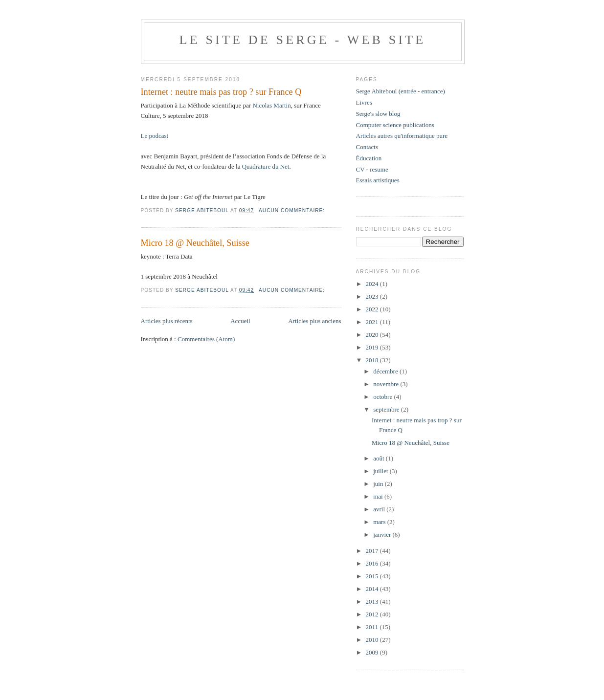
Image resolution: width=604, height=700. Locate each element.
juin (379, 484)
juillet (381, 471)
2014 (373, 589)
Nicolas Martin (271, 105)
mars (380, 522)
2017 (373, 551)
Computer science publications (395, 125)
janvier (383, 535)
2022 (373, 309)
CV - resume (372, 169)
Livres (364, 102)
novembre (387, 384)
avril (380, 509)
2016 (373, 563)
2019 (373, 347)
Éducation (369, 158)
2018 (373, 360)
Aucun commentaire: (293, 210)
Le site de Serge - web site (303, 40)
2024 (373, 284)
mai (379, 496)
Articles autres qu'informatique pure (402, 136)
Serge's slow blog (378, 114)
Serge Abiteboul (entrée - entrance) (401, 91)
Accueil (240, 321)
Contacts (367, 147)
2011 (373, 627)
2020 (373, 335)
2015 (373, 576)
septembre (387, 409)
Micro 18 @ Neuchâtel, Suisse (195, 243)
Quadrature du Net (266, 166)
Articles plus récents (167, 321)
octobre (383, 397)
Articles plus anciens (314, 321)
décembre (386, 371)
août (380, 458)
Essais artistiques (378, 180)
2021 (373, 322)
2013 (373, 602)
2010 (373, 640)
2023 (373, 296)
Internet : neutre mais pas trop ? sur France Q (221, 92)
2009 (373, 652)
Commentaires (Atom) (206, 339)
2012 (373, 614)
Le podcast (156, 136)
